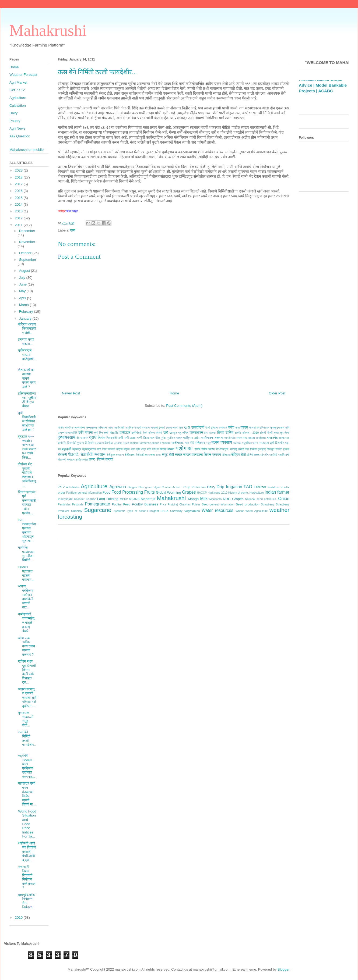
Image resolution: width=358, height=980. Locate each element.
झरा (206, 433)
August (25, 271)
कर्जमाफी (223, 428)
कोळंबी (159, 433)
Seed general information (218, 505)
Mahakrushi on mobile (27, 150)
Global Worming (168, 492)
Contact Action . (172, 487)
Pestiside (78, 505)
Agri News (17, 128)
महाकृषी (67, 449)
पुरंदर (164, 438)
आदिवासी (119, 427)
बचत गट (242, 438)
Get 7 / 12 (17, 90)
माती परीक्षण (153, 449)
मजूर (208, 443)
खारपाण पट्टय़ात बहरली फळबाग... (26, 573)
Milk (204, 499)
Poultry (15, 121)
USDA (165, 511)
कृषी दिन (98, 433)
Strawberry (268, 505)
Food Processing (127, 492)
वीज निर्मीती (251, 449)
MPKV (124, 499)
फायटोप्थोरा (230, 438)
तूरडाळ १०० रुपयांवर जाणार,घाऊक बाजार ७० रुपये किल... (27, 447)
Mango (193, 499)
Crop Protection (194, 487)
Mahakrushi (48, 30)
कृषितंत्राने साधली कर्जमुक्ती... (27, 357)
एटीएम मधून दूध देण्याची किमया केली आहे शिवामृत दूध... (27, 672)
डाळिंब (229, 432)
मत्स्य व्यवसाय (222, 442)
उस (181, 427)
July (23, 278)
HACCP (202, 493)
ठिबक (221, 432)
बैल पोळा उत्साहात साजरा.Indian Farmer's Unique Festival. (137, 443)
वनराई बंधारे (237, 449)
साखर (179, 455)
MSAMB (134, 499)
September (28, 260)
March (24, 305)
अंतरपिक (69, 428)
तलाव (276, 433)
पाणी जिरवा (143, 438)
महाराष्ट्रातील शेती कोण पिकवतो (99, 449)
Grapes (189, 492)
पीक (158, 438)
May (23, 291)
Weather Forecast (23, 75)
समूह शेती (168, 455)
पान (152, 438)
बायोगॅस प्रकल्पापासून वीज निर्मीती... (26, 554)
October (26, 253)
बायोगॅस (62, 443)
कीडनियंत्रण (263, 428)
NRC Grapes (233, 499)
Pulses (196, 505)
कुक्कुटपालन (277, 427)
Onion (284, 499)
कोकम (151, 433)
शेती (83, 455)
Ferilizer (260, 487)
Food (107, 492)
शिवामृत (271, 449)
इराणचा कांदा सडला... (26, 342)
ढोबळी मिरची (266, 433)
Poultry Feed (121, 504)
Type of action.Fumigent (143, 511)
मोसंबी (171, 449)
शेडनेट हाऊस (282, 449)
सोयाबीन (264, 455)
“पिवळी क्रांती (105, 459)
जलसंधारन (196, 432)
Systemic (120, 511)
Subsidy (77, 511)
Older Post (277, 393)
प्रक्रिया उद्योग (192, 438)
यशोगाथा (184, 448)
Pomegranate (97, 504)
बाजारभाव (284, 438)
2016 (19, 191)
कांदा (231, 427)
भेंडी (192, 443)
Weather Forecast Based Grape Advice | (320, 86)
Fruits (150, 492)
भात (187, 443)
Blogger (283, 969)
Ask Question (20, 136)
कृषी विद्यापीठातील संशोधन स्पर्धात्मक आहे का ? (27, 421)
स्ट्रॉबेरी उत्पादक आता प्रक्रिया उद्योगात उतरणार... (27, 766)
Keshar (91, 499)
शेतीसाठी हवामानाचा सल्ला (148, 455)
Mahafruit (148, 499)
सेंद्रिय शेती (239, 455)
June (23, 284)
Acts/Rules (73, 487)
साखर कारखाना (193, 455)
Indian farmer (277, 492)
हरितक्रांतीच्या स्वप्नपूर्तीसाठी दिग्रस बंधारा (27, 400)
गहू (180, 433)
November (27, 242)
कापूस (244, 427)
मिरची (163, 449)
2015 (19, 198)
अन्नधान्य (80, 427)
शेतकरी (62, 455)
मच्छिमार (200, 443)
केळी (145, 433)
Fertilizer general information (84, 493)
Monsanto (216, 499)
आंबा (110, 427)
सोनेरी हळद (253, 455)
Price (163, 505)
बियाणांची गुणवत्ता (76, 443)
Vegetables (192, 511)
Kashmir (79, 499)
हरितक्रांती (82, 459)
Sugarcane (98, 510)
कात (237, 428)
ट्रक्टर (213, 433)
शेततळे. (74, 454)
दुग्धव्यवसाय (66, 437)
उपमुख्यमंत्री (172, 428)
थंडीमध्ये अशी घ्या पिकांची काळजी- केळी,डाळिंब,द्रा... (27, 852)
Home (175, 393)
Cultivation (18, 106)
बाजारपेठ (272, 438)
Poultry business (145, 504)
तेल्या (287, 433)
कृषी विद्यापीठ (111, 432)
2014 (19, 204)
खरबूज (173, 432)
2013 (19, 211)
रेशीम (197, 449)
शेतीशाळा (130, 455)
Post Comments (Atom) (184, 406)
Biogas (132, 487)
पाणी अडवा (130, 438)
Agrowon (118, 487)
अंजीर (61, 428)
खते (166, 432)
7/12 (61, 487)
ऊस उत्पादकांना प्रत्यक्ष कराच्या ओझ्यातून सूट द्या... (27, 530)
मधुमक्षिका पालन (250, 443)
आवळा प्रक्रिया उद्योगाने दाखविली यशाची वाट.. (25, 597)
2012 (19, 218)
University (176, 511)
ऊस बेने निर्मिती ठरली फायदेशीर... (27, 740)
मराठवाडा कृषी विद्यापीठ (271, 443)
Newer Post (71, 393)
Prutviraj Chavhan (179, 505)
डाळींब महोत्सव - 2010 (247, 433)
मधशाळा (237, 443)
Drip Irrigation (229, 487)
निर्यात (102, 438)
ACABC (326, 97)
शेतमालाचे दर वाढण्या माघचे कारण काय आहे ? (27, 378)
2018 (19, 177)
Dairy (211, 487)
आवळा (154, 427)
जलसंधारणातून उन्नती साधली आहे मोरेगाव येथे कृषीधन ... (27, 698)
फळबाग (218, 438)
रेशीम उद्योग (208, 449)
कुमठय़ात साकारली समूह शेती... (26, 719)
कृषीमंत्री (137, 432)
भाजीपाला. (178, 443)
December (27, 231)
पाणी (120, 438)
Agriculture (94, 486)
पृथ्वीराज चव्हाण (175, 438)
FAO (248, 487)
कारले (252, 427)
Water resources (217, 510)
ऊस (73, 230)
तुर (282, 432)
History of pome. (238, 493)
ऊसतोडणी (198, 427)
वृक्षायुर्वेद (262, 449)
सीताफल (226, 455)
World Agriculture (257, 511)
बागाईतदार (261, 438)
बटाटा (251, 438)
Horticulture (257, 493)
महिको (119, 449)
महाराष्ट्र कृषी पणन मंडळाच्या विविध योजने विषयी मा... (27, 794)
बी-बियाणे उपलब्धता (94, 443)
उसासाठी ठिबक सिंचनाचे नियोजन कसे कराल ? (27, 877)
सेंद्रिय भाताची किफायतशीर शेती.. (27, 329)
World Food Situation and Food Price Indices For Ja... (27, 824)
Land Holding (108, 499)
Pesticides (64, 505)
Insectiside (65, 499)
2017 (19, 184)
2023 (19, 170)
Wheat (240, 511)
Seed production (248, 504)
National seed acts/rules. (261, 499)
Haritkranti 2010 (217, 493)
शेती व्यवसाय (96, 454)
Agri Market (18, 82)
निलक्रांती (111, 438)
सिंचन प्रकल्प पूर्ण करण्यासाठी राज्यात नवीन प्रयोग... (27, 503)
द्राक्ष (93, 437)
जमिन (185, 432)
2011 (19, 225)
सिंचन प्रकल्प (212, 455)
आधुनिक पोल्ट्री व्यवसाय (137, 428)
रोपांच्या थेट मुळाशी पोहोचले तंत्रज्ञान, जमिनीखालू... (27, 475)
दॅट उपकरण (82, 438)
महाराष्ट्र (77, 449)
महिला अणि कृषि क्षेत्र (135, 449)
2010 (19, 917)
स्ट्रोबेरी (273, 455)
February (27, 311)
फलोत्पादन (207, 438)
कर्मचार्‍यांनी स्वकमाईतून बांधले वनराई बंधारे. (26, 623)
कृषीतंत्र (125, 432)
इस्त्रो (162, 428)
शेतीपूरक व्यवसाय (115, 455)
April (23, 298)
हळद (92, 459)
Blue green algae (150, 487)
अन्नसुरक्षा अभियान (96, 427)
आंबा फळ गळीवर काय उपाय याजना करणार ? (26, 646)
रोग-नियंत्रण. (222, 449)
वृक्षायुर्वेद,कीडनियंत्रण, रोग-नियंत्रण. (26, 901)
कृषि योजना (85, 432)
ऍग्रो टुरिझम (211, 428)
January (26, 318)
